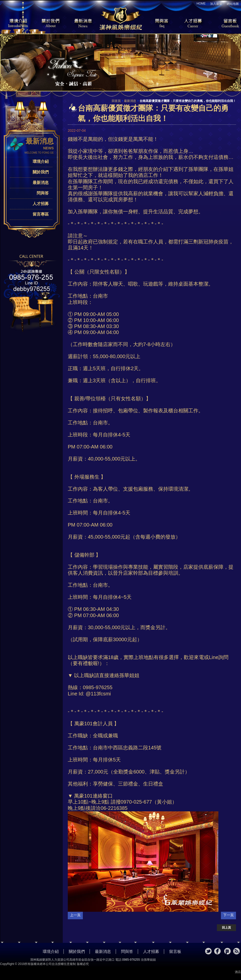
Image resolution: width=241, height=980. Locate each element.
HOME (201, 4)
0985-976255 (131, 960)
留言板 (226, 24)
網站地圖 (233, 4)
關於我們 (49, 24)
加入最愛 (216, 4)
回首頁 (116, 101)
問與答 (158, 24)
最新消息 (83, 24)
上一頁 (75, 915)
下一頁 (228, 915)
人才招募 (192, 24)
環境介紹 (15, 24)
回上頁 (226, 928)
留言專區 (41, 214)
